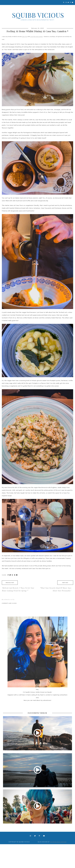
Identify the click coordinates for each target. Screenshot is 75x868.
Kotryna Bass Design (58, 842)
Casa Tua (24, 37)
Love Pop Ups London (36, 37)
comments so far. (9, 599)
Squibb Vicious (38, 15)
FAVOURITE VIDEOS (37, 713)
